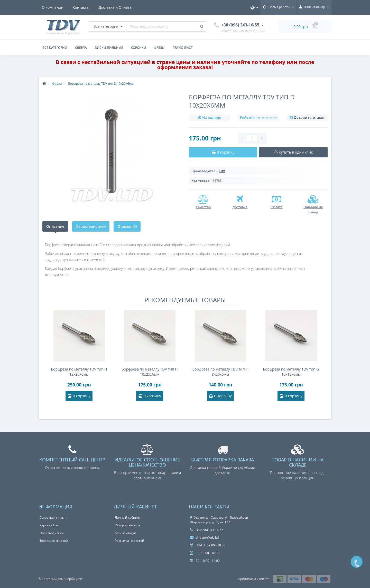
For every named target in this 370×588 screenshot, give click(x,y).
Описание (55, 226)
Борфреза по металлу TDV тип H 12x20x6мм (79, 372)
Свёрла (81, 48)
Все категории (55, 48)
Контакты (81, 7)
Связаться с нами (53, 518)
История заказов (128, 525)
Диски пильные (109, 48)
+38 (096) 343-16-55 (207, 530)
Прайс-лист (183, 48)
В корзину (79, 396)
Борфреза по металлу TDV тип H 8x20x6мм (220, 372)
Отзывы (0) (127, 226)
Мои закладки (126, 533)
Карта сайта (49, 525)
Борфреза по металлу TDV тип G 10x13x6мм (291, 372)
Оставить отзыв (309, 117)
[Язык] (254, 7)
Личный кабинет (128, 518)
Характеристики (91, 226)
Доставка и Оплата (115, 7)
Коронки (138, 48)
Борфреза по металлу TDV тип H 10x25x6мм (150, 372)
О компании (53, 7)
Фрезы (159, 48)
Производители (52, 533)
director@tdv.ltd (204, 538)
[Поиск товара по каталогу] (202, 26)
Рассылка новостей (129, 541)
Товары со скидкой (54, 541)
